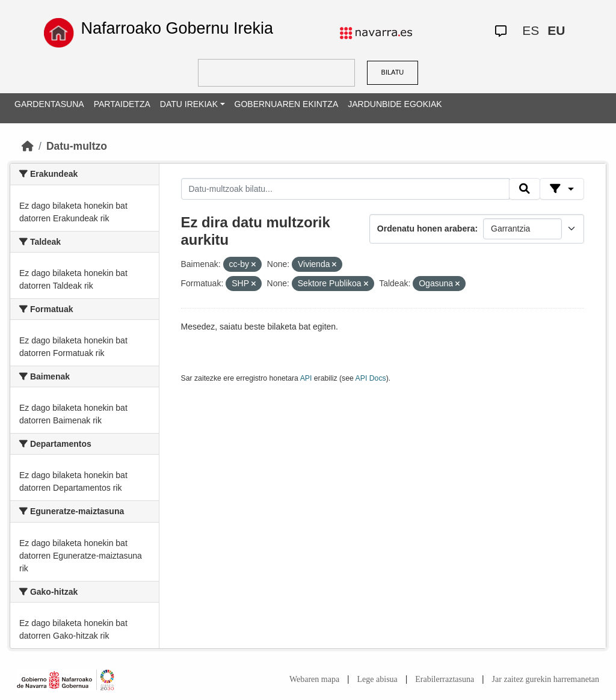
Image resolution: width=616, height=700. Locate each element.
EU (556, 30)
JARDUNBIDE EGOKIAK (395, 104)
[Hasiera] (28, 146)
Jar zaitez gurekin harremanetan (546, 679)
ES (531, 30)
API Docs (371, 378)
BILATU (393, 72)
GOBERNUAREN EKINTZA (287, 104)
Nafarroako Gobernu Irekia (177, 28)
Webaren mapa (314, 679)
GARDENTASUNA (49, 104)
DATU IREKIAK (189, 104)
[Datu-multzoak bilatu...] (345, 189)
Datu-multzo (77, 146)
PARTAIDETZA (122, 104)
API (306, 378)
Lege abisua (377, 679)
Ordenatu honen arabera (426, 229)
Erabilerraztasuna (445, 679)
